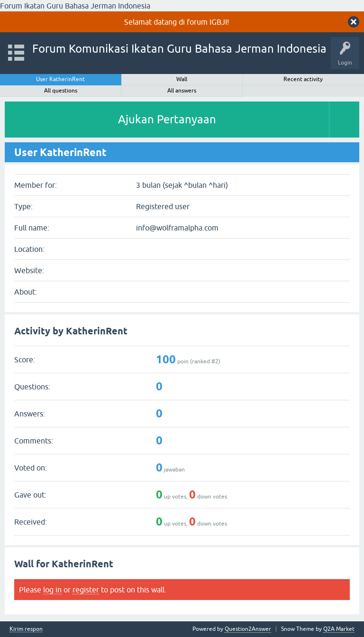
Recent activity (303, 79)
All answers (182, 91)
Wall (182, 79)
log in (52, 590)
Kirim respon (26, 629)
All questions (61, 91)
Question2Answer (248, 629)
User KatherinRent (60, 79)
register (86, 590)
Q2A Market (339, 629)
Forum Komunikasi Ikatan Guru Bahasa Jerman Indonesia (179, 49)
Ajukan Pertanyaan (167, 119)
